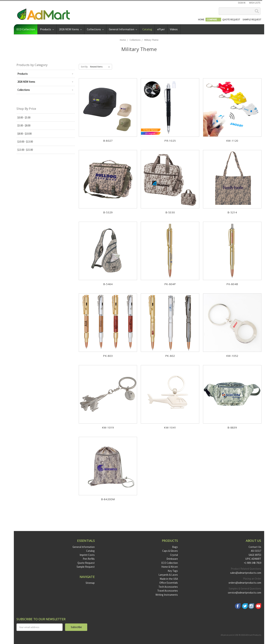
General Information (123, 29)
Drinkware (172, 559)
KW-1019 (108, 427)
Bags (175, 547)
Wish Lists (255, 3)
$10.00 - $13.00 (25, 142)
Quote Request (86, 563)
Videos (174, 29)
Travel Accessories (168, 591)
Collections (95, 29)
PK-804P (170, 284)
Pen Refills (89, 559)
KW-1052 (232, 356)
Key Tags (173, 571)
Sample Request (86, 567)
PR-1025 (170, 141)
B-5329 (108, 212)
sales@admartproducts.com (246, 573)
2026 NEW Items (70, 29)
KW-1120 (232, 141)
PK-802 (170, 356)
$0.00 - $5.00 (24, 117)
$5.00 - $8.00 (24, 125)
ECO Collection (26, 29)
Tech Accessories (168, 587)
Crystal (174, 555)
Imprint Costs (87, 555)
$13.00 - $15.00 (25, 150)
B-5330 (170, 212)
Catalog (147, 29)
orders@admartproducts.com (245, 583)
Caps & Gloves (170, 551)
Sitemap (90, 583)
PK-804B (232, 284)
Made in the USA (169, 579)
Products (47, 29)
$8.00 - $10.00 (24, 134)
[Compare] (213, 20)
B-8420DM (108, 499)
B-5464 (108, 284)
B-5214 (232, 212)
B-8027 (108, 141)
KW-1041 (170, 427)
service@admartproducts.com (244, 593)
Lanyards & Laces (168, 575)
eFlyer (161, 29)
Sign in (242, 3)
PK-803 (108, 356)
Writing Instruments (167, 595)
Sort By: (84, 67)
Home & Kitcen (170, 567)
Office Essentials (169, 583)
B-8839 (232, 427)
